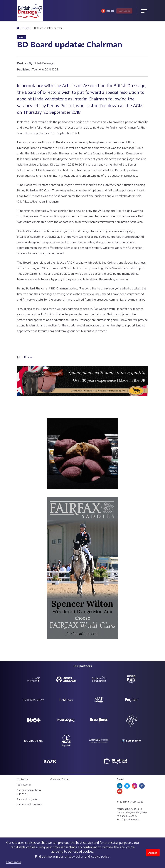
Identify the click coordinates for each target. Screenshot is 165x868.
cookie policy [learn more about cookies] (100, 857)
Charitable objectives (28, 799)
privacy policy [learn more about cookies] (74, 857)
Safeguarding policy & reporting (29, 792)
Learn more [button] (14, 862)
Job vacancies (24, 785)
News (26, 28)
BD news (28, 357)
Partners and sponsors (30, 804)
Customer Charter (60, 779)
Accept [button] (153, 853)
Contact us (23, 779)
